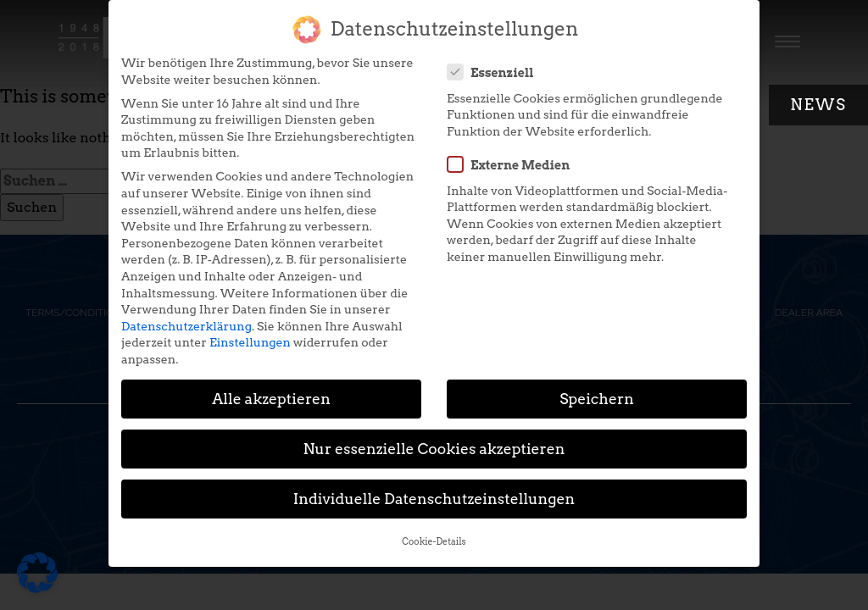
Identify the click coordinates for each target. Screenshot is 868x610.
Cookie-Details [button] (434, 535)
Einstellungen (250, 335)
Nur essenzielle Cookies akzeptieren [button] (434, 441)
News (818, 105)
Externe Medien (514, 157)
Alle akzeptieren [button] (271, 391)
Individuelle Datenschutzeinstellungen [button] (434, 491)
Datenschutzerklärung (186, 319)
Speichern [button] (597, 391)
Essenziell (496, 64)
